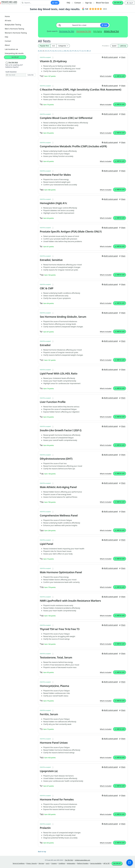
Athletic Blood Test (111, 31)
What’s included (106, 76)
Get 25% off (118, 3)
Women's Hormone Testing (16, 33)
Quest (114, 46)
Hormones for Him (67, 31)
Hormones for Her (84, 31)
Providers (105, 46)
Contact (78, 3)
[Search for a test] (61, 24)
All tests (8, 21)
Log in (130, 3)
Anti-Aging (98, 31)
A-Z (54, 46)
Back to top (42, 852)
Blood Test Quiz (102, 3)
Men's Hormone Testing (14, 29)
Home (7, 16)
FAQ (68, 3)
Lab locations (11, 49)
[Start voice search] (55, 3)
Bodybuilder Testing (13, 25)
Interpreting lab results (14, 53)
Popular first (44, 46)
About (7, 45)
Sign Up (88, 3)
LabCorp (123, 46)
